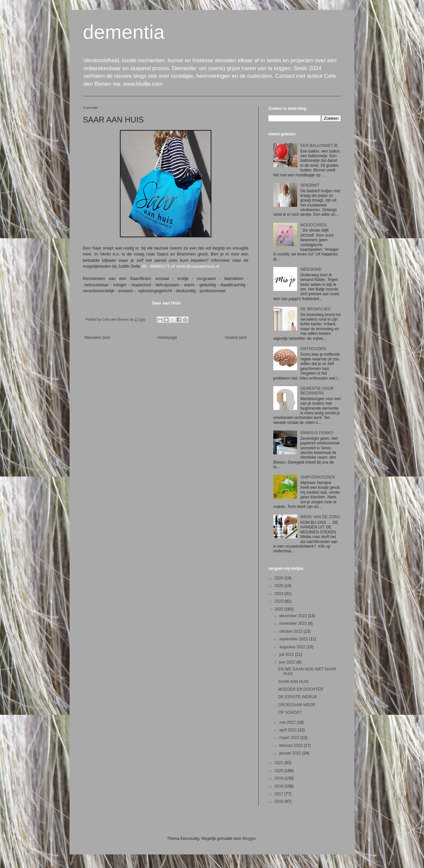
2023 (280, 601)
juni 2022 (288, 662)
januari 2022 (291, 753)
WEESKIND (311, 269)
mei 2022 (288, 722)
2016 (280, 801)
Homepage (167, 338)
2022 (280, 609)
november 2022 (294, 623)
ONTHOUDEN (313, 349)
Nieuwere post (97, 338)
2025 (280, 586)
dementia (124, 32)
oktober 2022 (291, 631)
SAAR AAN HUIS (293, 682)
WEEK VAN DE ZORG (320, 517)
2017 (280, 794)
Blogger (249, 839)
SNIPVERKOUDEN (318, 477)
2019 (280, 778)
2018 (280, 786)
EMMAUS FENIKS (317, 433)
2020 (280, 771)
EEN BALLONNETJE (319, 146)
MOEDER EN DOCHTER (301, 689)
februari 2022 (291, 746)
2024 (280, 594)
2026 (280, 578)
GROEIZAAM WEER (297, 705)
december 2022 (294, 616)
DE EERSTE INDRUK (298, 697)
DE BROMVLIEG (316, 309)
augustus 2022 (293, 647)
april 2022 (289, 730)
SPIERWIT (310, 185)
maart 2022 (290, 738)
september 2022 (294, 639)
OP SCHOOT (290, 712)
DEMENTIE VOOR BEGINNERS (317, 391)
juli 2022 (287, 655)
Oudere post (236, 338)
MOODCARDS (314, 225)
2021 (280, 763)
